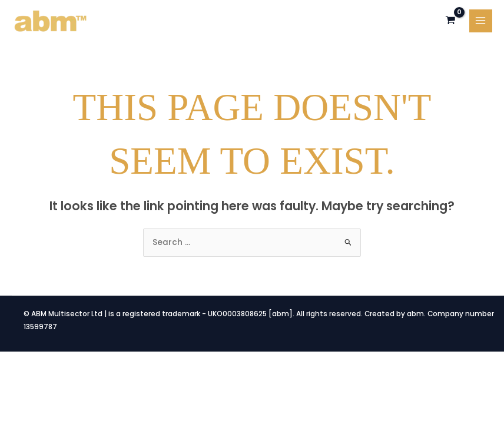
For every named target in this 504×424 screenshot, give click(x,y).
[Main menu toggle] (481, 21)
